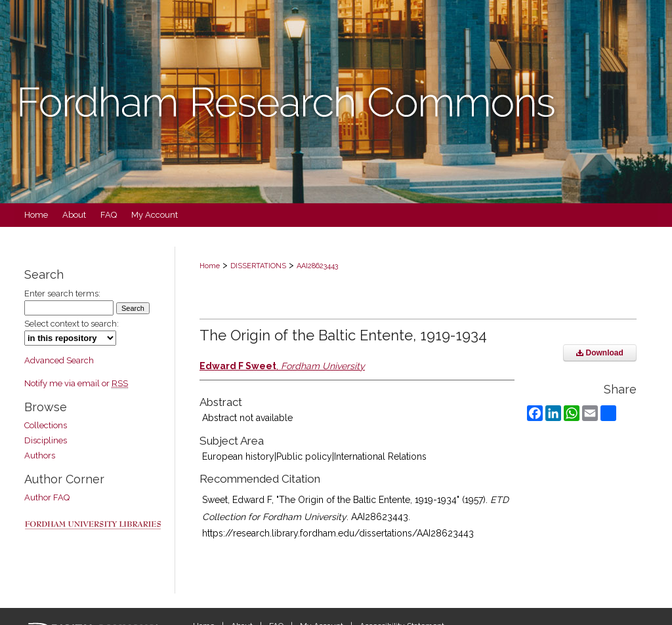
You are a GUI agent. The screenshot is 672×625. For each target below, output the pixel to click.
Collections (46, 425)
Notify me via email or (76, 383)
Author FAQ (47, 497)
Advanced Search (59, 360)
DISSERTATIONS (258, 266)
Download (600, 353)
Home (210, 266)
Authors (40, 455)
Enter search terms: (62, 293)
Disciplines (46, 440)
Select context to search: (72, 324)
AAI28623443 (317, 266)
